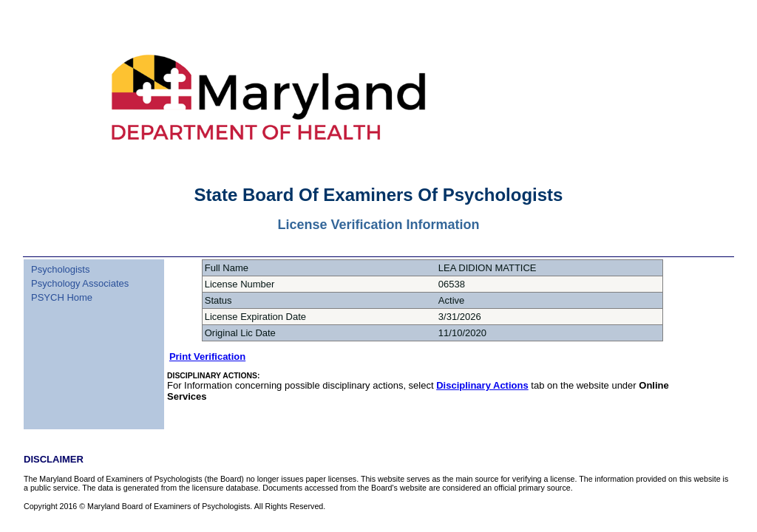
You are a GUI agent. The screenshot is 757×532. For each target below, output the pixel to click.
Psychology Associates (80, 283)
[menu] (78, 282)
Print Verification (207, 357)
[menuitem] (78, 261)
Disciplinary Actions (482, 385)
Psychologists (60, 269)
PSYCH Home (62, 297)
